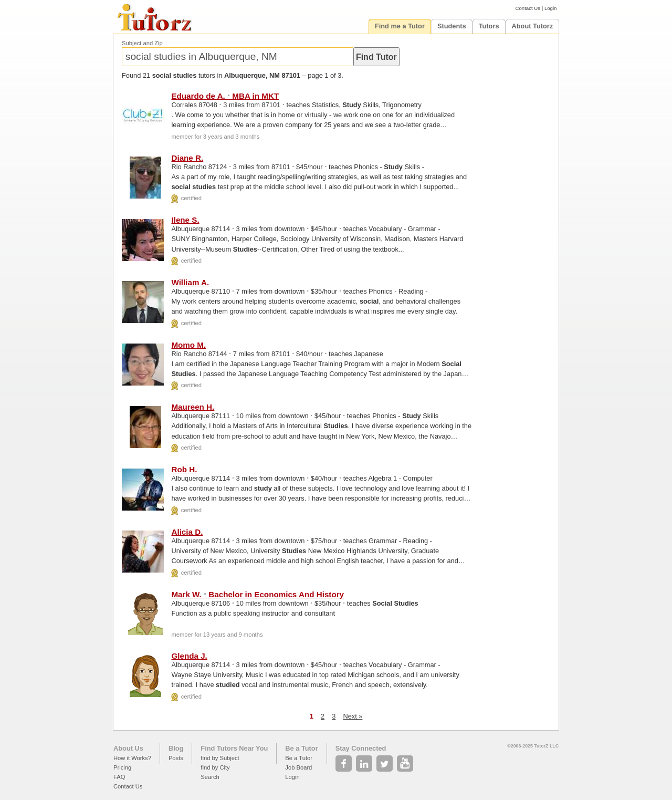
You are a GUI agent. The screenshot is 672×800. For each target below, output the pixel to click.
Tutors (489, 26)
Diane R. (187, 158)
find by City (215, 767)
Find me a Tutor (400, 26)
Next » (353, 716)
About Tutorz (533, 26)
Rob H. (184, 469)
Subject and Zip (142, 43)
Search (210, 777)
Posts (176, 758)
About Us (128, 748)
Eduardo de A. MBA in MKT (225, 96)
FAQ (119, 777)
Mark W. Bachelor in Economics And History (258, 594)
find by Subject (220, 758)
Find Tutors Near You (234, 748)
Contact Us (528, 8)
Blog (176, 748)
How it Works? (132, 758)
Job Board (298, 767)
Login (550, 8)
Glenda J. (189, 656)
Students (452, 26)
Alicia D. (187, 532)
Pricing (122, 767)
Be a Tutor (301, 748)
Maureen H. (193, 407)
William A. (190, 282)
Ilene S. (185, 220)
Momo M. (188, 345)
